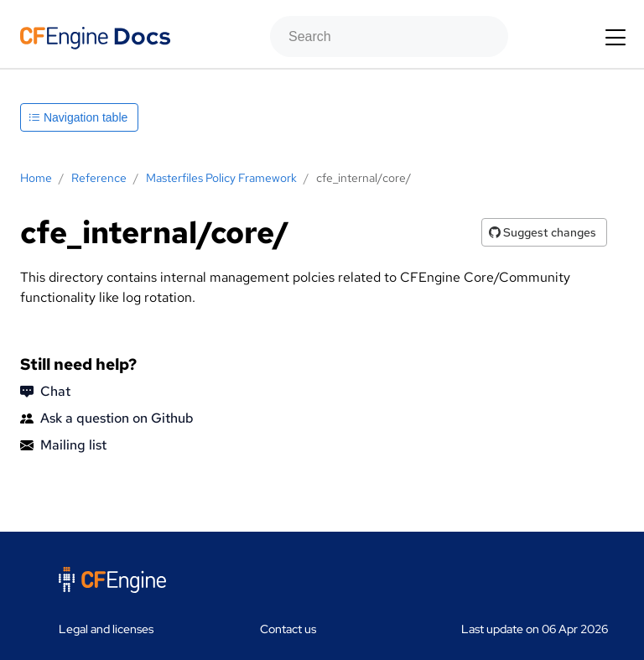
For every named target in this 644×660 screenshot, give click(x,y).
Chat (45, 392)
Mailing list (63, 445)
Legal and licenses (106, 629)
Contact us (288, 629)
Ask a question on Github (107, 418)
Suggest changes (543, 232)
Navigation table (78, 117)
